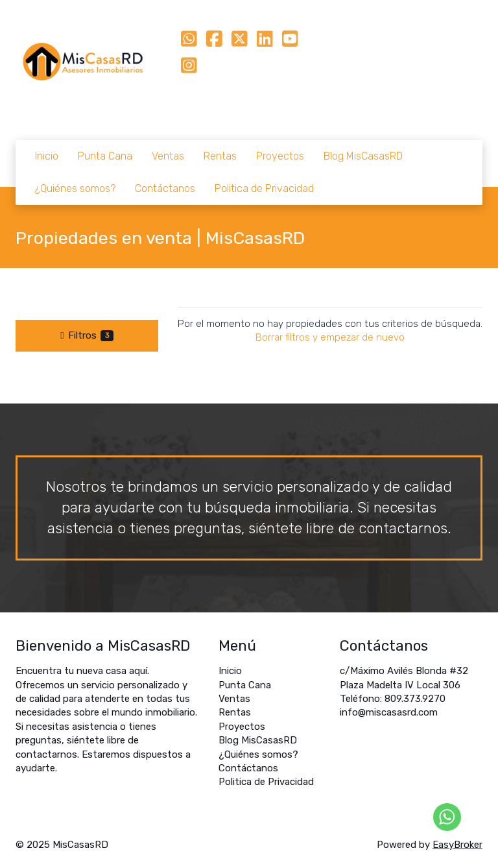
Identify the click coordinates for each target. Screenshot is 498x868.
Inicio (47, 156)
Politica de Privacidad (264, 188)
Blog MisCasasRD (363, 156)
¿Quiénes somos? (75, 188)
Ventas (168, 156)
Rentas (220, 156)
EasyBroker (457, 845)
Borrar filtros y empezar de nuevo (330, 337)
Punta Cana (105, 156)
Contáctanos (165, 188)
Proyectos (280, 156)
